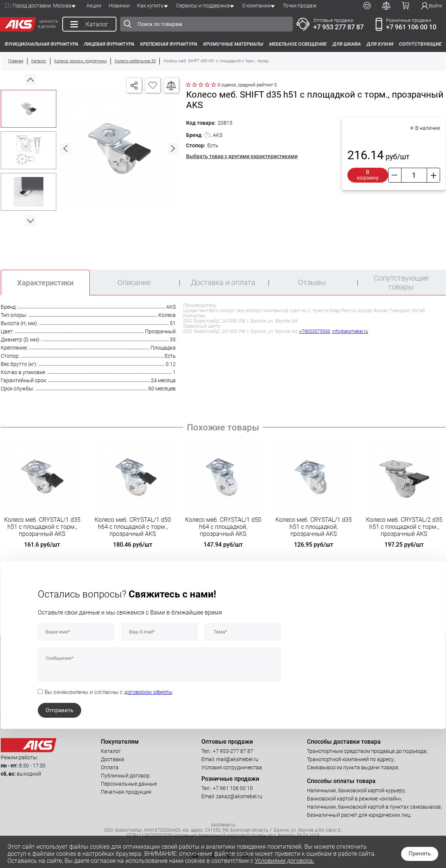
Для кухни (380, 44)
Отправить (60, 710)
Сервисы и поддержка (203, 6)
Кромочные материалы (233, 44)
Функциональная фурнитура (41, 44)
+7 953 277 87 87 (338, 27)
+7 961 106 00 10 (411, 27)
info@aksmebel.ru (350, 331)
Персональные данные (129, 784)
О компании (256, 6)
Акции (94, 6)
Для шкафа (347, 44)
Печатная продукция (126, 792)
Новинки (119, 6)
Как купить (151, 6)
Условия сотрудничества (232, 767)
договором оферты (148, 692)
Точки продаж (300, 6)
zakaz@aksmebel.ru (239, 796)
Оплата (110, 767)
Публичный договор (125, 776)
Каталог (111, 751)
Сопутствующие (420, 44)
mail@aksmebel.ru (237, 759)
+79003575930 (315, 331)
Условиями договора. (285, 861)
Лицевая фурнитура (109, 44)
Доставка (113, 759)
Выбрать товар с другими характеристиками (242, 156)
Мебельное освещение (298, 44)
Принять (420, 854)
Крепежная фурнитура (169, 44)
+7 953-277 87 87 (233, 751)
